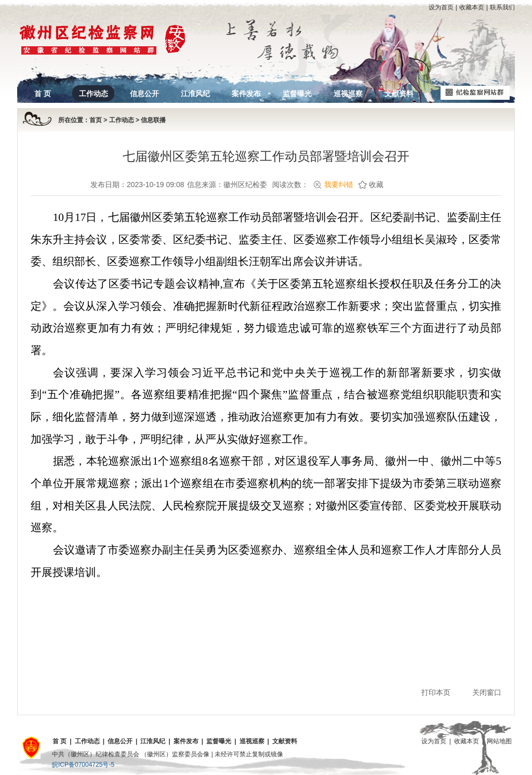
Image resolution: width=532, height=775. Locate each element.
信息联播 (153, 120)
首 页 (43, 94)
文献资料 (399, 94)
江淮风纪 (195, 94)
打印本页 (436, 692)
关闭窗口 (487, 692)
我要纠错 (339, 185)
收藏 (376, 185)
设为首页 (441, 7)
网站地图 (499, 741)
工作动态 (94, 94)
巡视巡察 (348, 94)
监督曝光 (297, 94)
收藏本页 (472, 7)
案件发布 (246, 94)
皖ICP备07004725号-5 (83, 765)
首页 (96, 120)
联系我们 (502, 7)
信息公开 (144, 94)
